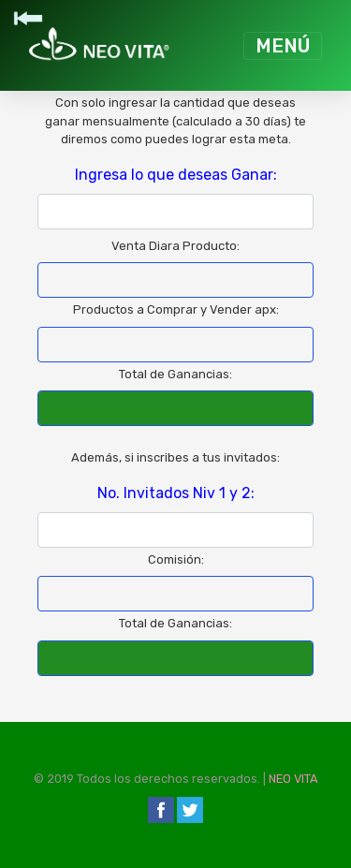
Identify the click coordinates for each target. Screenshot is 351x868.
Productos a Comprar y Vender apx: (176, 309)
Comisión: (176, 559)
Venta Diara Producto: (175, 246)
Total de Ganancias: (175, 374)
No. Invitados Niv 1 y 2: (176, 493)
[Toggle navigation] (283, 46)
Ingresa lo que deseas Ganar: (176, 175)
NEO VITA (293, 779)
